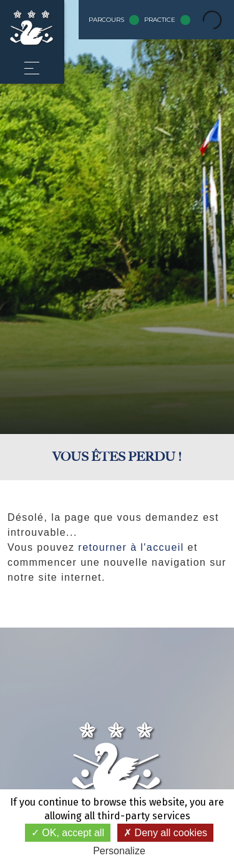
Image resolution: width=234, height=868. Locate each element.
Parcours (114, 20)
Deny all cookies (165, 833)
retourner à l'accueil (131, 547)
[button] (32, 68)
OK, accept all (68, 833)
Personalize (119, 851)
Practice (167, 20)
